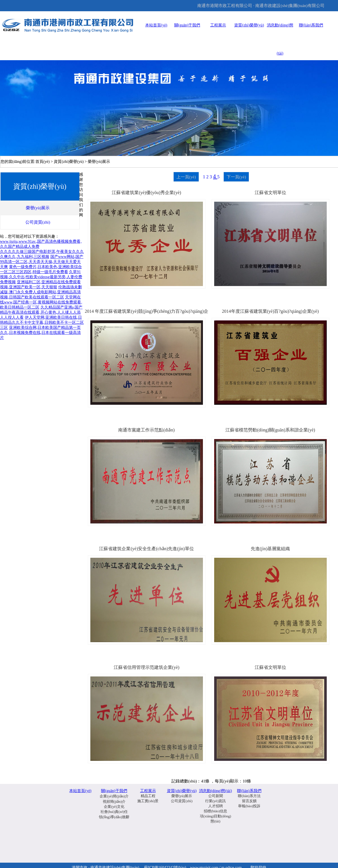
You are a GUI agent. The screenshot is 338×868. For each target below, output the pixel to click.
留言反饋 (249, 801)
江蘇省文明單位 (270, 193)
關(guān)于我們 (187, 25)
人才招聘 (216, 806)
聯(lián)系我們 (311, 25)
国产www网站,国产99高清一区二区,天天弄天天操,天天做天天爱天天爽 (42, 262)
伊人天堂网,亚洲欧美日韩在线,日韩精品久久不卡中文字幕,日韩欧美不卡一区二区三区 (42, 322)
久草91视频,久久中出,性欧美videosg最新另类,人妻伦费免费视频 (41, 277)
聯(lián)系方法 (249, 796)
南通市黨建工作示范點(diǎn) (146, 430)
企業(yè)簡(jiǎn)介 (114, 796)
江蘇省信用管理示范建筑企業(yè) (147, 667)
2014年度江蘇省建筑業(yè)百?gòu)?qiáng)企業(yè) (270, 311)
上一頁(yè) (186, 177)
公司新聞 (216, 796)
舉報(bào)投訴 (249, 806)
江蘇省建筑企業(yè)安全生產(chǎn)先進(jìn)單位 (146, 549)
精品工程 (148, 796)
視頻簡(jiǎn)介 (114, 801)
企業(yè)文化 (114, 807)
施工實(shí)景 (148, 801)
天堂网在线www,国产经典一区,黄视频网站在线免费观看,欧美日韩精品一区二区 (41, 302)
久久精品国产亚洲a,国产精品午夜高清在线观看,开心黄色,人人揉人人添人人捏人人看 (41, 312)
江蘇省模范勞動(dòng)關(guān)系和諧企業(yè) (270, 430)
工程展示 (218, 25)
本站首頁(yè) (156, 25)
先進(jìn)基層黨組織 (270, 549)
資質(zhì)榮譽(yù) (249, 25)
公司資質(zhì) (182, 801)
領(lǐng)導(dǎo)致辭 (114, 817)
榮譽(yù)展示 (182, 796)
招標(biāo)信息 (215, 811)
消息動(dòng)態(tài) (215, 791)
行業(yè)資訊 (215, 801)
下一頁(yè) (236, 177)
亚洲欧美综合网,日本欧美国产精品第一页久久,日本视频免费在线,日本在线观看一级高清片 (40, 333)
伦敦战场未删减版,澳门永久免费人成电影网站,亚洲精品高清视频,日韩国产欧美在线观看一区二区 (41, 292)
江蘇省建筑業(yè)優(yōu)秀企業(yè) (146, 193)
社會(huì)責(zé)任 (114, 812)
